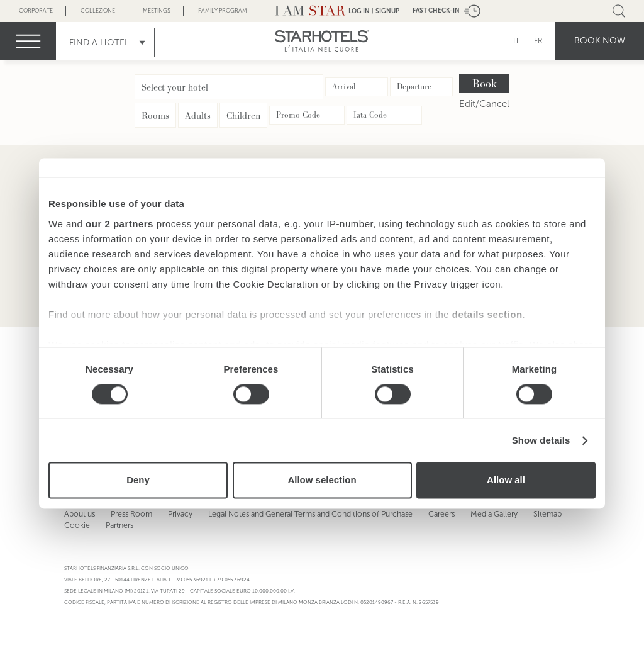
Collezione (98, 11)
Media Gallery (489, 514)
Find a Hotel (99, 42)
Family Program (223, 11)
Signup (387, 11)
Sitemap (541, 514)
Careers (436, 514)
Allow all (506, 480)
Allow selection (322, 480)
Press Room (130, 514)
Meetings (157, 11)
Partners (118, 525)
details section (487, 314)
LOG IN (359, 11)
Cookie (76, 525)
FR (538, 41)
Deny (138, 480)
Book (485, 84)
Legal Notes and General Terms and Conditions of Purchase (307, 514)
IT (516, 41)
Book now (600, 41)
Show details (541, 440)
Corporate (36, 11)
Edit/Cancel (484, 104)
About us (79, 514)
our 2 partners (119, 224)
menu (28, 41)
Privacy (178, 514)
